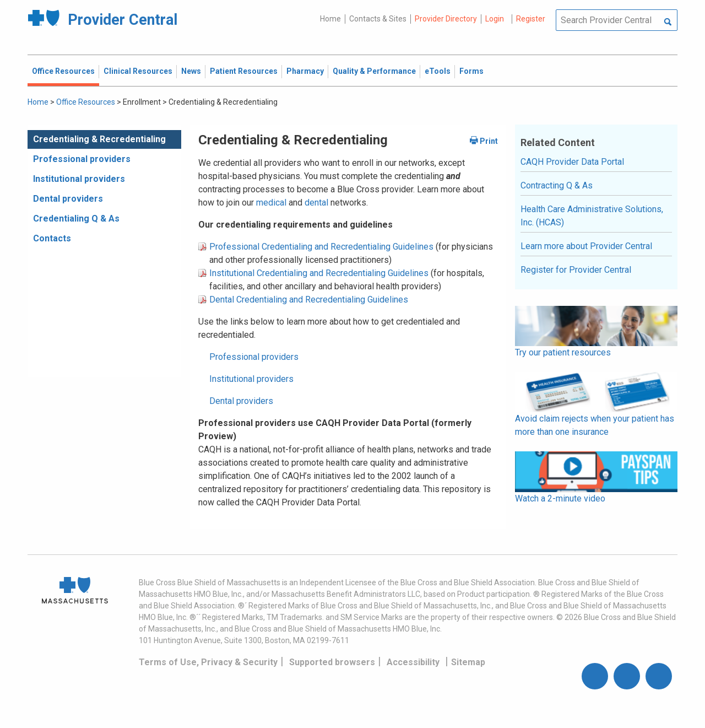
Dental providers (68, 199)
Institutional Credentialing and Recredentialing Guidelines (319, 273)
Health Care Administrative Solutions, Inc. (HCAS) (592, 216)
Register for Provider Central (576, 270)
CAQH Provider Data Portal (572, 162)
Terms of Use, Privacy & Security (208, 662)
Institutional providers (79, 179)
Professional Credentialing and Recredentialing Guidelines (321, 247)
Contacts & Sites (378, 19)
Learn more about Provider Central (586, 246)
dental (316, 203)
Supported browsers (332, 662)
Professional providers (82, 159)
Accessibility (413, 662)
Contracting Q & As (557, 185)
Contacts (52, 238)
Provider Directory (446, 19)
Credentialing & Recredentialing (99, 139)
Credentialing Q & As (76, 219)
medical (272, 203)
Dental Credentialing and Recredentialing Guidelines (309, 300)
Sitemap (468, 662)
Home (330, 19)
